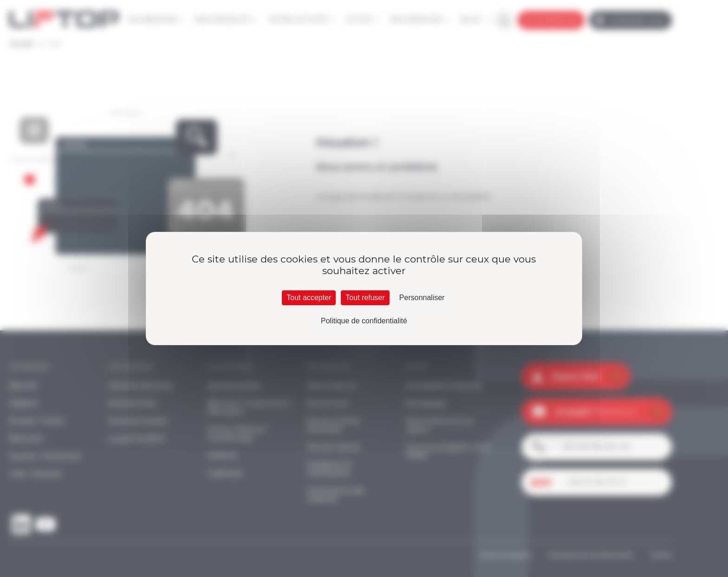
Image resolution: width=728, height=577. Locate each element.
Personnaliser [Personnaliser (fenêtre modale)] (422, 298)
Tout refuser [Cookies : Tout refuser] (365, 298)
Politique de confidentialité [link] (364, 321)
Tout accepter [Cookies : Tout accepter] (309, 298)
